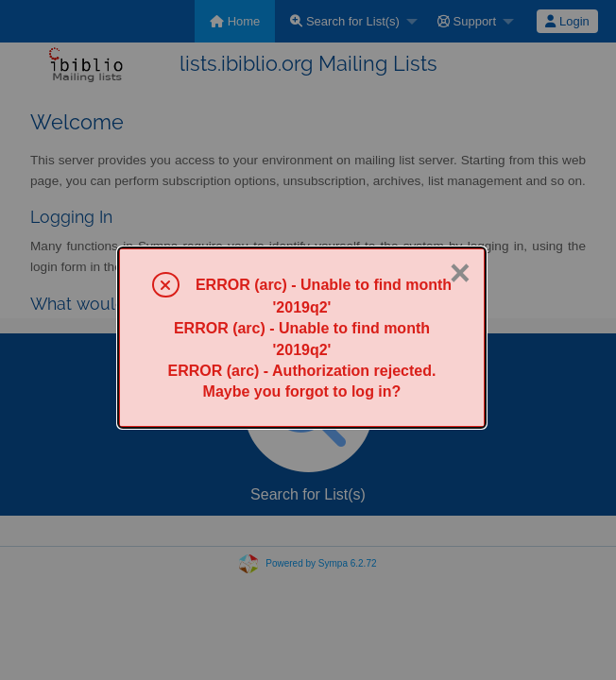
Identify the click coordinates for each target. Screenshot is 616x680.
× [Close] (460, 273)
